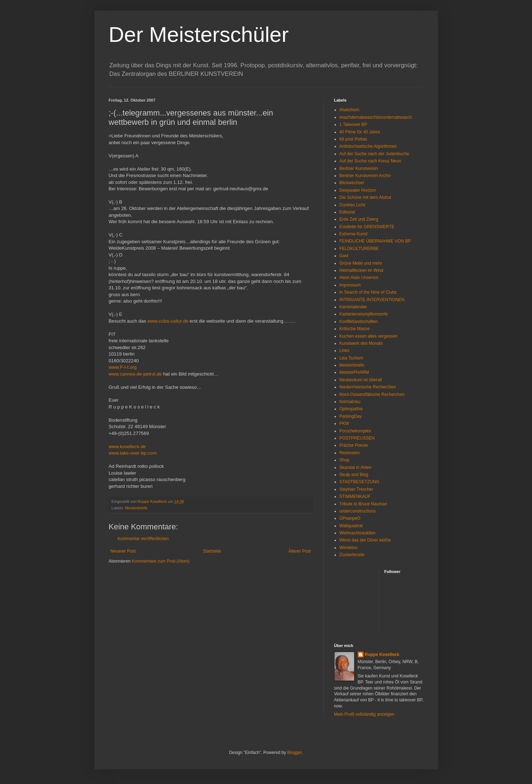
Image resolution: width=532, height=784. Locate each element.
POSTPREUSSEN (357, 438)
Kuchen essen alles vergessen (369, 336)
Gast (344, 256)
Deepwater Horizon (358, 190)
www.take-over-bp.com (133, 453)
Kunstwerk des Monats (361, 343)
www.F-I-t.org (123, 367)
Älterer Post (300, 551)
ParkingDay (351, 416)
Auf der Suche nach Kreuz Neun (370, 161)
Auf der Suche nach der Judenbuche (374, 154)
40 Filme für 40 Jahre (360, 132)
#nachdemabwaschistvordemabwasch (376, 117)
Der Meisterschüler (199, 35)
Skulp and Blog (354, 475)
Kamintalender (353, 307)
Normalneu (350, 402)
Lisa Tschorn (352, 358)
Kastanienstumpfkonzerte (364, 314)
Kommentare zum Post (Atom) (160, 561)
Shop (345, 460)
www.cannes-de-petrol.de (135, 374)
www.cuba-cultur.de (168, 321)
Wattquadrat (351, 526)
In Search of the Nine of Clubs (368, 292)
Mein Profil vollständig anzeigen (364, 714)
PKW (344, 423)
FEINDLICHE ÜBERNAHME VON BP (375, 241)
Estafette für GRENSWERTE (367, 227)
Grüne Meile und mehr (361, 263)
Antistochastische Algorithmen (368, 146)
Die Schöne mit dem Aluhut (365, 197)
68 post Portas (353, 139)
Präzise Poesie (354, 445)
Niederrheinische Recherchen (368, 387)
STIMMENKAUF (355, 496)
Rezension (350, 453)
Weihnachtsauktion (358, 533)
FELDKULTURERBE (359, 249)
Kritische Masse (355, 329)
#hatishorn (350, 110)
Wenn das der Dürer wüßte (365, 540)
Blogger (295, 753)
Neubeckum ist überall (361, 380)
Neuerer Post (123, 551)
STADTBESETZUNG (360, 482)
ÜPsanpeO (350, 518)
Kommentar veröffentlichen (143, 539)
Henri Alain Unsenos (359, 278)
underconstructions (358, 511)
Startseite (212, 551)
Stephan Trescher (357, 489)
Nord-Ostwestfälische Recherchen (372, 395)
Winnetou (349, 548)
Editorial (347, 212)
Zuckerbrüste (352, 555)
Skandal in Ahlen (355, 467)
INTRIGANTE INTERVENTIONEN (372, 300)
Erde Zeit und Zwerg (359, 219)
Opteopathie (351, 409)
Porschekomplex (355, 431)
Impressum (350, 285)
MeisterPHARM (354, 372)
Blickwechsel (352, 183)
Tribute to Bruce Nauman (363, 504)
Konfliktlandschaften (359, 322)
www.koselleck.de (127, 447)
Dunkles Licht (352, 205)
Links (345, 351)
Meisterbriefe (136, 508)
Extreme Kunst (354, 234)
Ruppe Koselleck (382, 655)
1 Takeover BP (353, 124)
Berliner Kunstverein (359, 168)
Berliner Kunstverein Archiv (365, 176)
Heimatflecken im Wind (362, 270)
